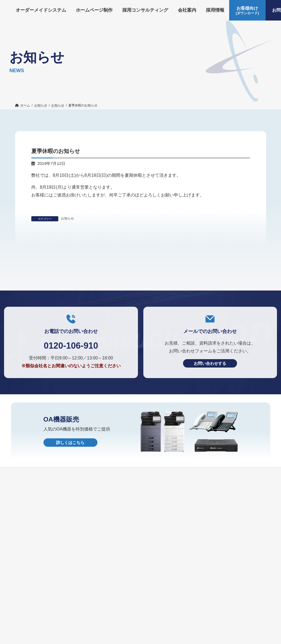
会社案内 (170, 608)
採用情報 (195, 608)
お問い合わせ (86, 617)
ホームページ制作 (87, 608)
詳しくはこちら (70, 491)
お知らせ (67, 218)
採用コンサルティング (133, 608)
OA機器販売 (118, 617)
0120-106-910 (71, 394)
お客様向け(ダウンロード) (41, 617)
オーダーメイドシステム (40, 608)
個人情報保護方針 (154, 617)
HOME (185, 617)
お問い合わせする (210, 412)
